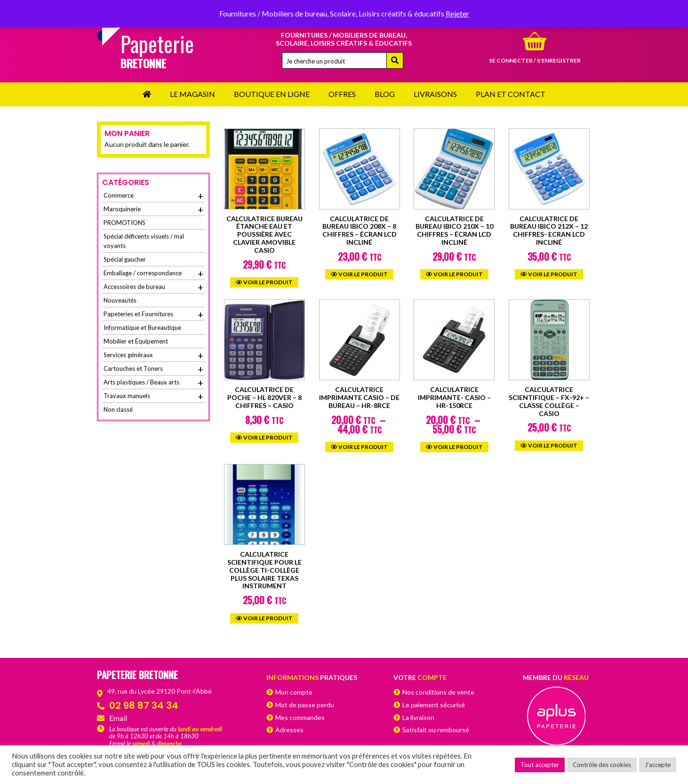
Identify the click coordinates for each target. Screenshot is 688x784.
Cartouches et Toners (153, 369)
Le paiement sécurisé (434, 705)
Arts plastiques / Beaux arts (153, 383)
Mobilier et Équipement (136, 341)
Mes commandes (300, 717)
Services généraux (153, 355)
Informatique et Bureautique (142, 328)
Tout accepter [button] (540, 765)
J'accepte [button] (658, 765)
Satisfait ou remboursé (436, 730)
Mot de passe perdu (305, 705)
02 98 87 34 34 (144, 705)
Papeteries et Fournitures (153, 314)
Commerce (153, 196)
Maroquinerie (153, 209)
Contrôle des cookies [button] (602, 765)
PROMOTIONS (124, 223)
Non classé (118, 409)
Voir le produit (264, 282)
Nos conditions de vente (438, 692)
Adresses (289, 730)
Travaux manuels (153, 396)
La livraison (418, 717)
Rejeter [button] (457, 13)
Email (118, 718)
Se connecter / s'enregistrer (535, 60)
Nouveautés (120, 300)
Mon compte (294, 692)
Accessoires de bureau (153, 287)
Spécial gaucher (125, 259)
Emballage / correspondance (153, 273)
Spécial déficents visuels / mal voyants (144, 241)
